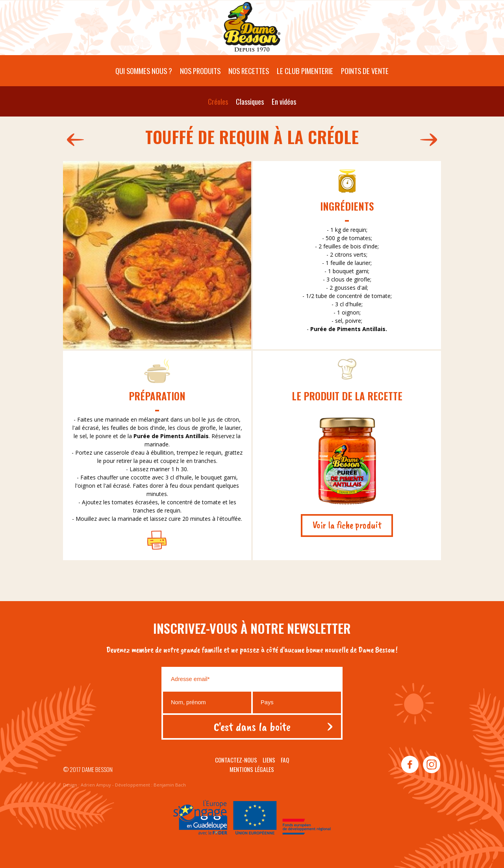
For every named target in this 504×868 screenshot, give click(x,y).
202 (431, 140)
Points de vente (365, 71)
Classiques (250, 101)
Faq (285, 760)
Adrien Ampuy (96, 785)
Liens (269, 760)
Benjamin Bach (170, 785)
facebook (410, 765)
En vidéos (284, 101)
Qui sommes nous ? (144, 71)
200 (73, 140)
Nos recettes (249, 71)
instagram (431, 765)
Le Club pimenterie (305, 71)
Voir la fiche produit (347, 525)
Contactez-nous (236, 760)
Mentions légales (252, 769)
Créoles (218, 101)
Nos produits (200, 71)
